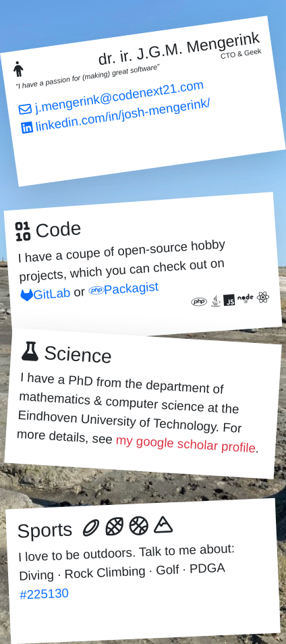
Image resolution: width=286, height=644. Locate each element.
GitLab (46, 294)
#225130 (44, 594)
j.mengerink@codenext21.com (112, 97)
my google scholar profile (185, 444)
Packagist (123, 289)
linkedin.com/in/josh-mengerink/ (116, 115)
